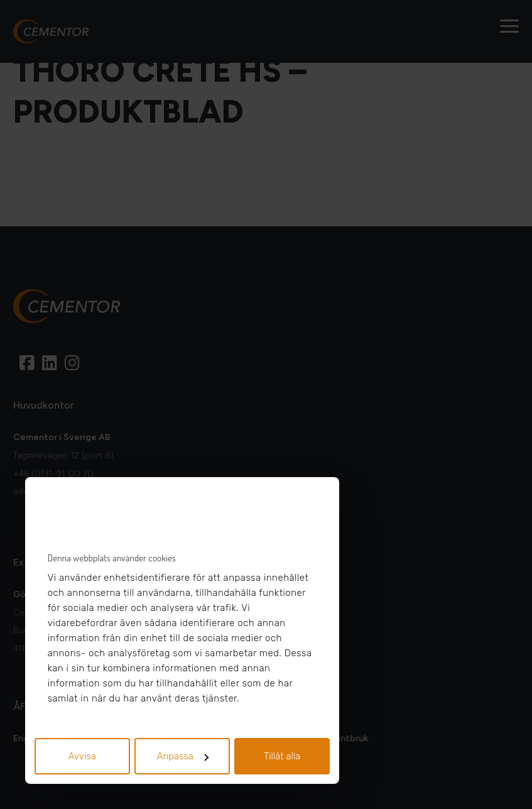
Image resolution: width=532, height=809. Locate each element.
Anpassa (183, 756)
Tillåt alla (282, 756)
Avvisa (82, 756)
